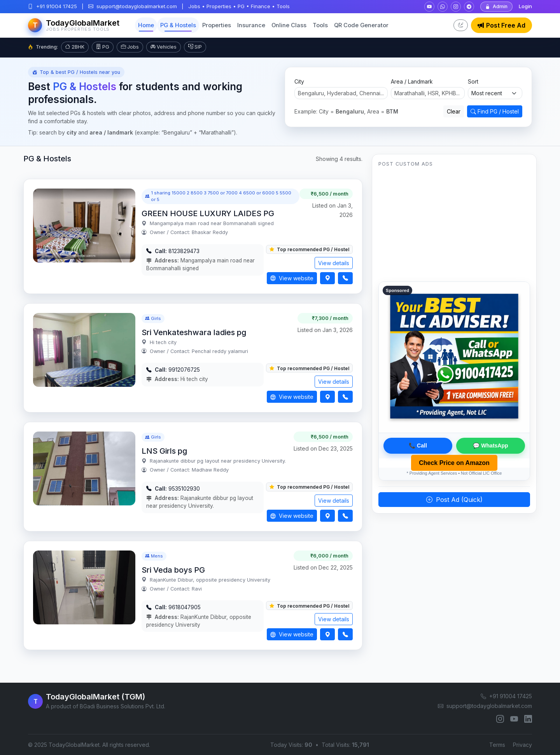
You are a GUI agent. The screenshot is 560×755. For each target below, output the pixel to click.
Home (146, 25)
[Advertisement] (454, 227)
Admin (496, 6)
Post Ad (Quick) (454, 500)
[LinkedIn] (528, 719)
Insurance (251, 25)
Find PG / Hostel (495, 111)
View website (292, 278)
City (299, 81)
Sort (473, 81)
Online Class (289, 25)
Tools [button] (320, 25)
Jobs (130, 47)
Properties (217, 25)
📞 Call (418, 446)
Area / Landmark (412, 81)
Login (525, 6)
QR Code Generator (361, 25)
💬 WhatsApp (490, 446)
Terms (497, 745)
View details (334, 263)
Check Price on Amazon (454, 463)
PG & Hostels (178, 25)
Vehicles (164, 47)
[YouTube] (514, 719)
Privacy (522, 745)
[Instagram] (500, 719)
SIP (195, 47)
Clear (454, 111)
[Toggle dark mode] (461, 25)
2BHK (75, 47)
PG (103, 47)
